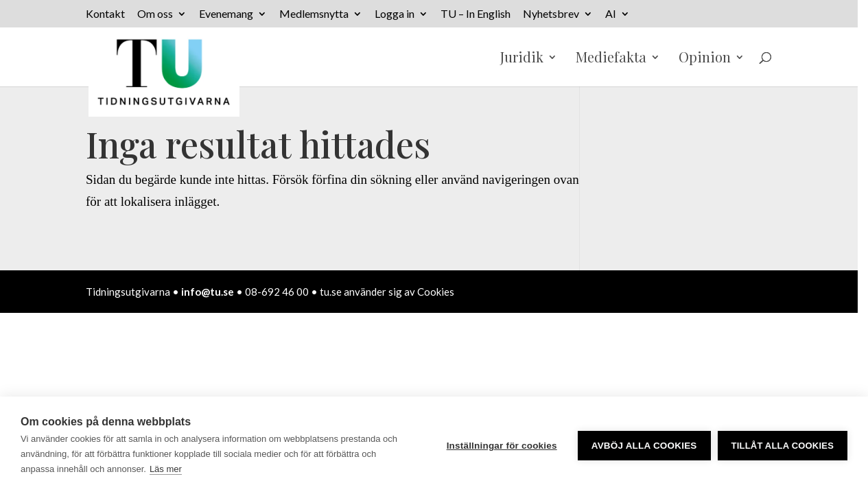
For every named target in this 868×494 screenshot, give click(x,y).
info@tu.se (208, 292)
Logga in (395, 14)
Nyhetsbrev (551, 14)
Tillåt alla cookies (783, 446)
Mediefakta (611, 59)
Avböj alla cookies (644, 446)
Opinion (705, 59)
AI (611, 14)
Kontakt (105, 14)
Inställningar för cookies (502, 446)
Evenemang (226, 14)
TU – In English (476, 14)
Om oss (155, 14)
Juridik (522, 59)
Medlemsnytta (314, 14)
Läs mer (166, 469)
